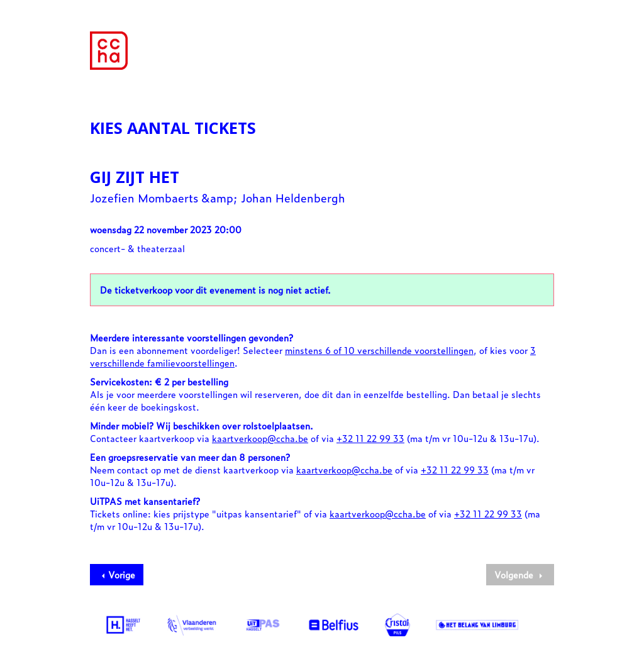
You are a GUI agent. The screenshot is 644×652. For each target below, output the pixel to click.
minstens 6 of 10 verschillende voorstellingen (379, 350)
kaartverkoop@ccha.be (260, 438)
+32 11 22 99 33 (370, 438)
